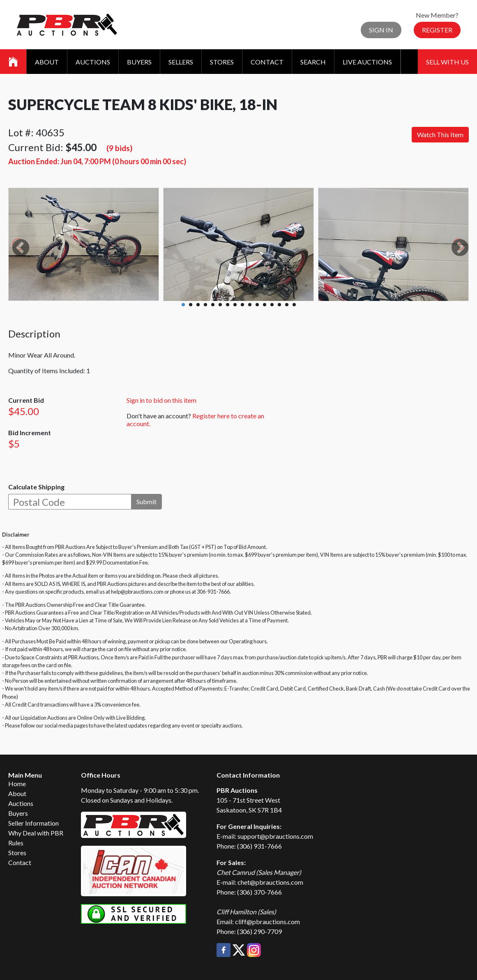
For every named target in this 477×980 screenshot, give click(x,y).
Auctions (93, 62)
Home (17, 784)
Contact (267, 62)
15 (287, 305)
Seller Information (33, 823)
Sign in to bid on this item (161, 400)
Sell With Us (447, 62)
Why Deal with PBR (36, 833)
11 (257, 305)
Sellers (181, 62)
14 (279, 305)
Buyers (139, 62)
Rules (16, 843)
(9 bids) (119, 148)
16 (294, 305)
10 (250, 305)
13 (272, 305)
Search (313, 62)
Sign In (381, 30)
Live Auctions (367, 62)
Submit (146, 501)
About (47, 62)
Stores (222, 62)
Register (437, 30)
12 (265, 305)
